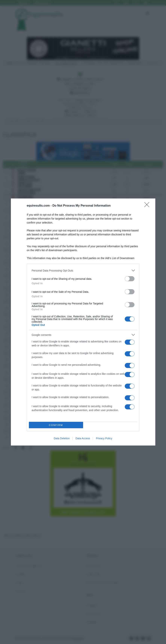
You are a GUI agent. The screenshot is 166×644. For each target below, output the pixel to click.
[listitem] (83, 270)
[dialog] (83, 322)
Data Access (83, 438)
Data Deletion (62, 438)
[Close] (148, 206)
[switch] (130, 279)
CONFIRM (56, 425)
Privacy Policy (104, 438)
